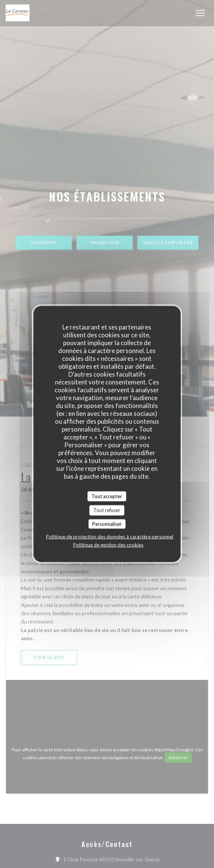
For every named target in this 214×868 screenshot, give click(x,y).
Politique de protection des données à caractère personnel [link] (110, 537)
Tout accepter (107, 496)
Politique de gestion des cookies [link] (108, 545)
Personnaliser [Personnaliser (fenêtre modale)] (107, 524)
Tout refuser (107, 510)
